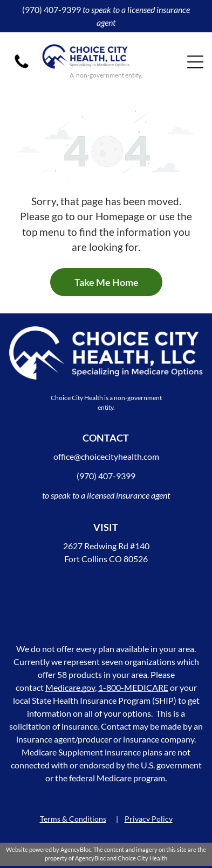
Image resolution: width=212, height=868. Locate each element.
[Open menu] (195, 62)
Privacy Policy (149, 819)
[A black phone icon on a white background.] (22, 67)
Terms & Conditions (73, 819)
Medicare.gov (70, 687)
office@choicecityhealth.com (106, 456)
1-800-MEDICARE (133, 687)
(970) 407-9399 (52, 9)
